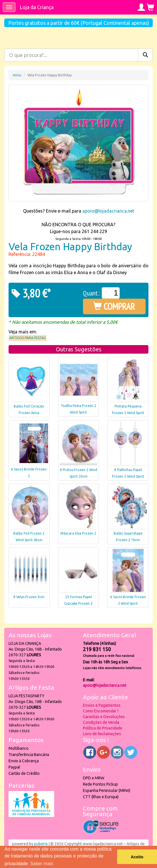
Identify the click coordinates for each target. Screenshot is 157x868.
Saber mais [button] (41, 864)
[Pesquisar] (145, 55)
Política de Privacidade (103, 728)
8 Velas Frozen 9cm (29, 597)
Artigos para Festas (27, 338)
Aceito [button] (137, 857)
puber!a (41, 844)
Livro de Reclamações (102, 734)
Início (17, 75)
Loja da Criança (37, 7)
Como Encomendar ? (101, 711)
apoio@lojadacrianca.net (108, 211)
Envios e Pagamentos (102, 705)
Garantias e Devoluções (104, 717)
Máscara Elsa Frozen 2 (78, 533)
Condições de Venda (101, 722)
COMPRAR (114, 306)
